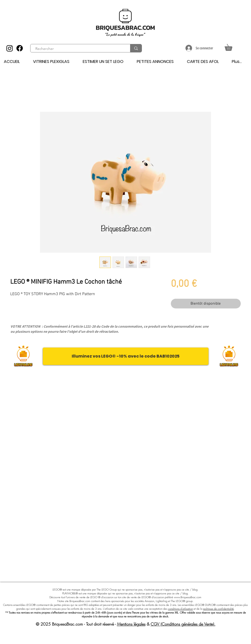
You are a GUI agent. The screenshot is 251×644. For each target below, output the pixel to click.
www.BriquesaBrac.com (188, 597)
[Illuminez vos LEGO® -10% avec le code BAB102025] (126, 356)
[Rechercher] (77, 49)
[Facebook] (20, 48)
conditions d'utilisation (180, 609)
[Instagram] (10, 48)
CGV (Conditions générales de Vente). (183, 624)
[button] (232, 46)
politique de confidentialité (218, 609)
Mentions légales (131, 624)
